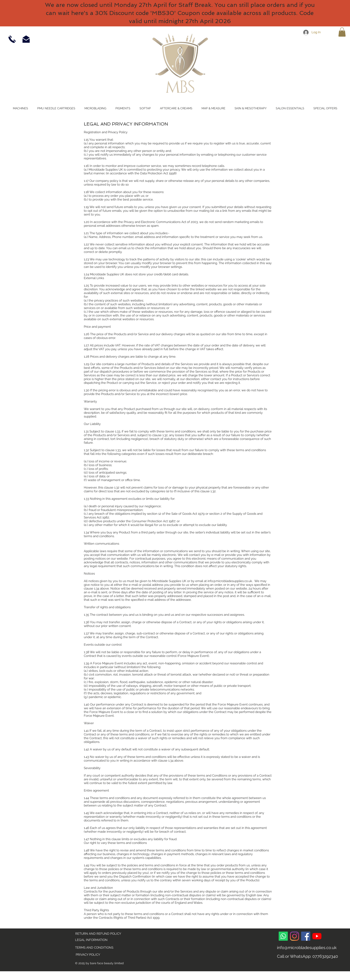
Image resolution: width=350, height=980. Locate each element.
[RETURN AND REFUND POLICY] (98, 934)
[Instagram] (294, 936)
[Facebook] (306, 936)
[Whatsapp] (283, 936)
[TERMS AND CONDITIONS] (94, 948)
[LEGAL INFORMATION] (98, 940)
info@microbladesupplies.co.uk (230, 581)
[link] (342, 32)
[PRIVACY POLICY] (88, 955)
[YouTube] (317, 936)
